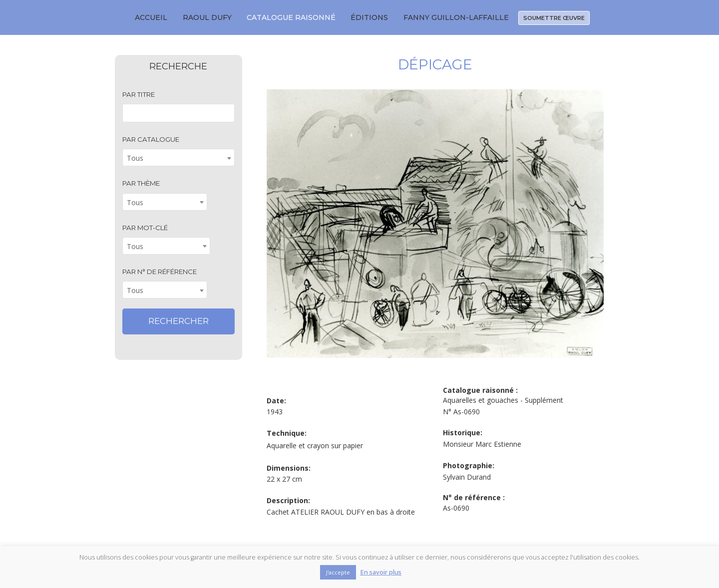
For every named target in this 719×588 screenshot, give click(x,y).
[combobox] (179, 157)
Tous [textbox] (135, 158)
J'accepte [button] (338, 572)
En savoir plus (381, 572)
